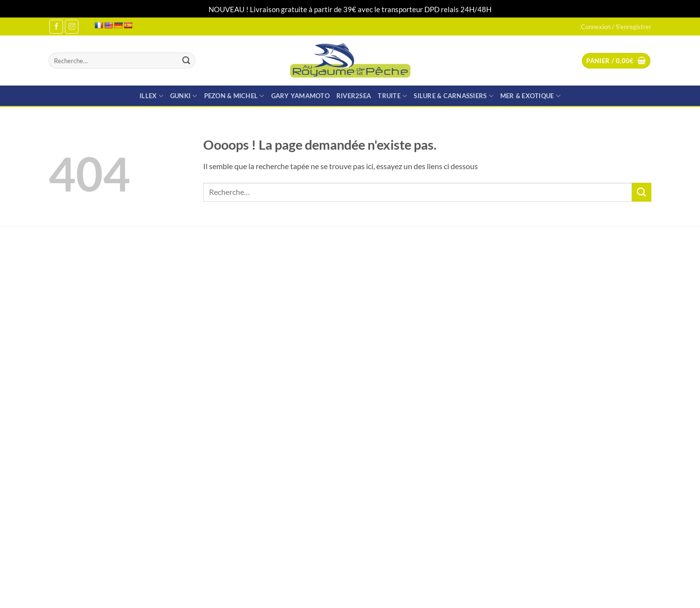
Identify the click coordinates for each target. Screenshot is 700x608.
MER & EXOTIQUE (530, 96)
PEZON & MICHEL (234, 96)
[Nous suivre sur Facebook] (56, 26)
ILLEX (151, 96)
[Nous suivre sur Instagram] (72, 26)
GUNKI (184, 96)
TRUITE (392, 96)
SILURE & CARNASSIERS (454, 96)
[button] (616, 61)
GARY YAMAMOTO (300, 96)
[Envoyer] (186, 61)
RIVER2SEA (354, 96)
